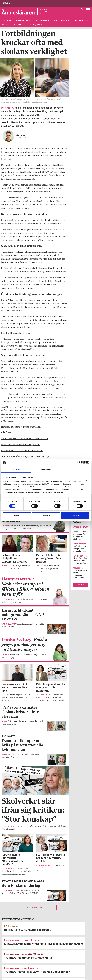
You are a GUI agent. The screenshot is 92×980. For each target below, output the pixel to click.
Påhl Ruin (20, 139)
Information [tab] (46, 469)
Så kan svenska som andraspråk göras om (21, 449)
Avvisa (17, 516)
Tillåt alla (75, 516)
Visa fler (80, 589)
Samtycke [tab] (16, 469)
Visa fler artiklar (35, 911)
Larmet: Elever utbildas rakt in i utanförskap (22, 454)
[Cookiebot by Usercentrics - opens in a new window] (79, 463)
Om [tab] (76, 469)
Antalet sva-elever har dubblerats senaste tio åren (24, 443)
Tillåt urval (46, 516)
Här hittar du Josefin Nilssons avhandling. (21, 431)
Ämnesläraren (22, 20)
